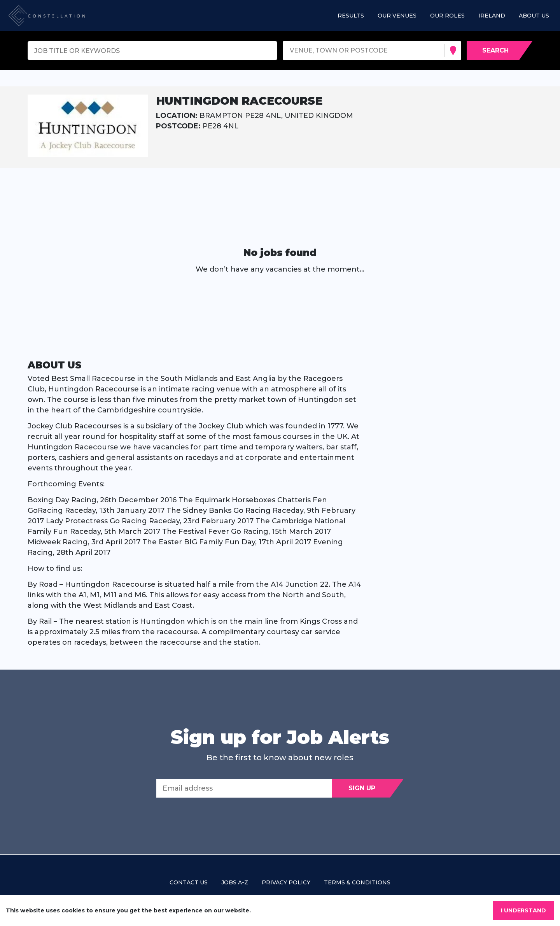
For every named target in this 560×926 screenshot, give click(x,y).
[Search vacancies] (500, 51)
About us (534, 16)
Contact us (189, 882)
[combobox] (291, 51)
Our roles (447, 16)
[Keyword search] (153, 51)
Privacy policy (286, 882)
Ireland (492, 16)
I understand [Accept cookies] (523, 910)
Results (351, 16)
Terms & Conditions (357, 882)
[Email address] (244, 788)
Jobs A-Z (235, 882)
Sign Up (362, 788)
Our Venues (397, 16)
